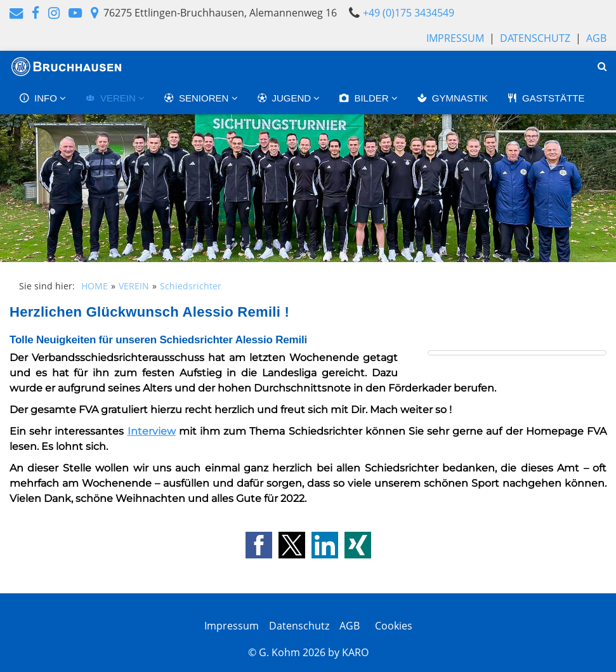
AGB (596, 38)
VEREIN (112, 98)
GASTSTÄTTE (546, 98)
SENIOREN (198, 98)
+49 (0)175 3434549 (409, 13)
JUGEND (285, 98)
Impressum (455, 38)
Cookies (391, 626)
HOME (95, 286)
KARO (355, 652)
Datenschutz (535, 38)
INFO (39, 98)
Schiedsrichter (191, 286)
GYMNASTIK (452, 98)
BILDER (365, 98)
